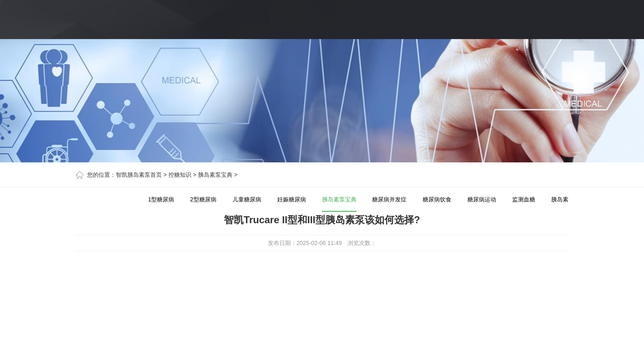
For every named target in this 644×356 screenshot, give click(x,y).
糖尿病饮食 (437, 199)
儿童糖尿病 (247, 199)
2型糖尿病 (203, 199)
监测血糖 (524, 199)
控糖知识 (180, 175)
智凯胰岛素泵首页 (139, 175)
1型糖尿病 (161, 199)
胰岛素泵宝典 (215, 175)
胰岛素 (560, 199)
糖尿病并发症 (389, 199)
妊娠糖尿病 (292, 199)
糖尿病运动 (482, 199)
